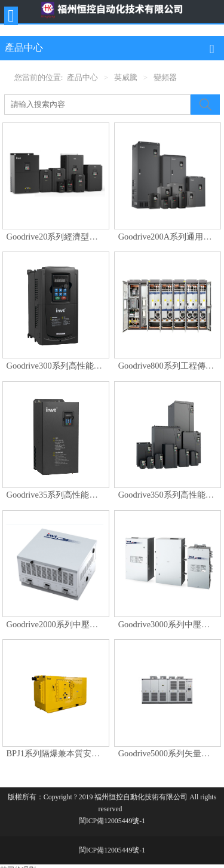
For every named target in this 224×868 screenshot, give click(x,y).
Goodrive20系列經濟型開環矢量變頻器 (77, 237)
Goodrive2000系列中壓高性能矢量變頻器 (82, 624)
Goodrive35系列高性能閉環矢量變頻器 (77, 495)
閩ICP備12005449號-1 (112, 821)
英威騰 (126, 77)
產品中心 (82, 77)
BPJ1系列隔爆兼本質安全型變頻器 (70, 753)
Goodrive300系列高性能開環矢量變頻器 (79, 366)
